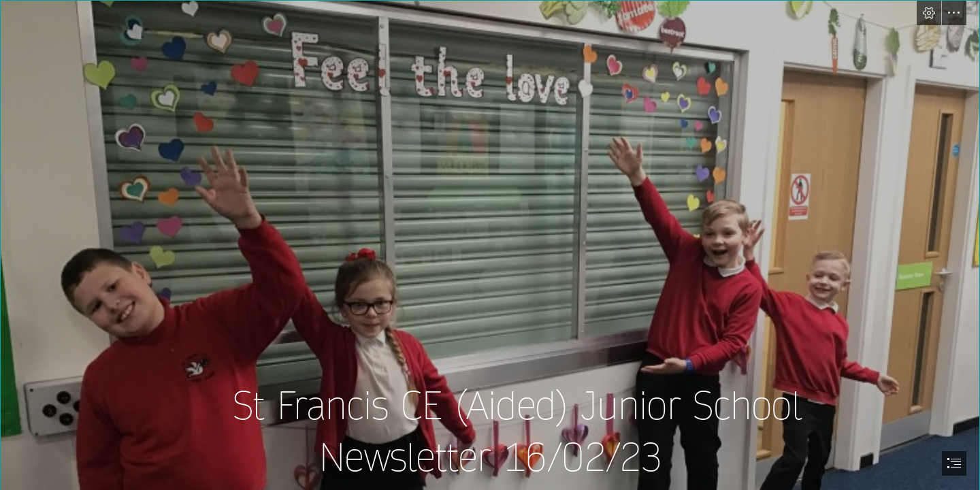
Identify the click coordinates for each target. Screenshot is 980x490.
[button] (929, 13)
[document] (490, 245)
